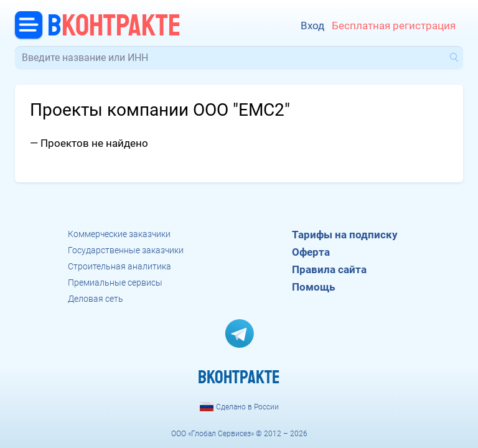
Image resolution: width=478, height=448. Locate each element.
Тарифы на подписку (345, 235)
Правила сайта (329, 269)
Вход (312, 26)
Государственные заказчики (126, 250)
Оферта (311, 252)
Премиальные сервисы (115, 282)
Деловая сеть (96, 299)
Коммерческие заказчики (119, 234)
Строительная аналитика (119, 266)
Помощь (313, 287)
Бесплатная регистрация (394, 26)
